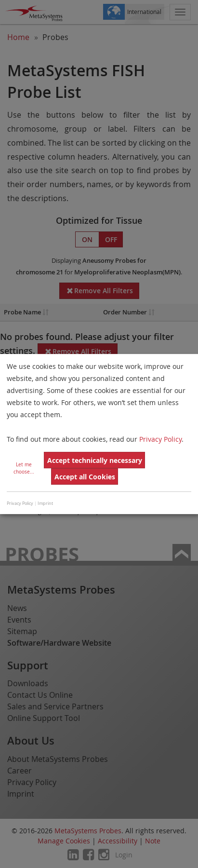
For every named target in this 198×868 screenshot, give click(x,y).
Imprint (45, 503)
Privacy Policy (160, 439)
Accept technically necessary (95, 460)
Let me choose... (24, 468)
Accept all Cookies (85, 477)
